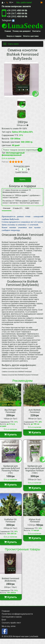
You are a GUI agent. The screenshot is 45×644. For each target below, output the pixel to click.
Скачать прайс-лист (11, 623)
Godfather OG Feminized (10, 521)
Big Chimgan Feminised (10, 411)
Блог (4, 620)
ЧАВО (27, 208)
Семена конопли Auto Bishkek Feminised (17, 372)
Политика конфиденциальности (17, 614)
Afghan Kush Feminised (35, 521)
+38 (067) (17, 13)
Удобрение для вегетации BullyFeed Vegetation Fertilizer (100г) (35, 469)
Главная (8, 31)
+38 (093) (17, 16)
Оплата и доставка (31, 36)
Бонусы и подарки (14, 36)
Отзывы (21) (18, 208)
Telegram (8, 20)
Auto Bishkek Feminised (35, 411)
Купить (22, 180)
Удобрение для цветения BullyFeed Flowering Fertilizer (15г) (10, 469)
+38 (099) (17, 10)
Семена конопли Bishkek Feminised (15, 368)
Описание (7, 208)
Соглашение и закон (12, 617)
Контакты (36, 31)
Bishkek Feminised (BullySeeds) (10, 580)
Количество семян (22, 166)
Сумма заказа (21, 172)
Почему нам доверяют (22, 31)
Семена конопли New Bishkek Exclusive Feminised (20, 375)
